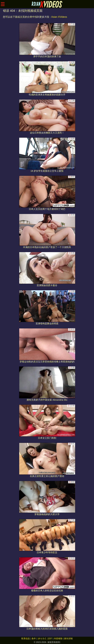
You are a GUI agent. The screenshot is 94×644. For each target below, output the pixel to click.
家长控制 (68, 639)
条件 (34, 639)
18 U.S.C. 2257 (45, 639)
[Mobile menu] (3, 4)
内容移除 (58, 639)
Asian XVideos (59, 17)
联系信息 (26, 639)
